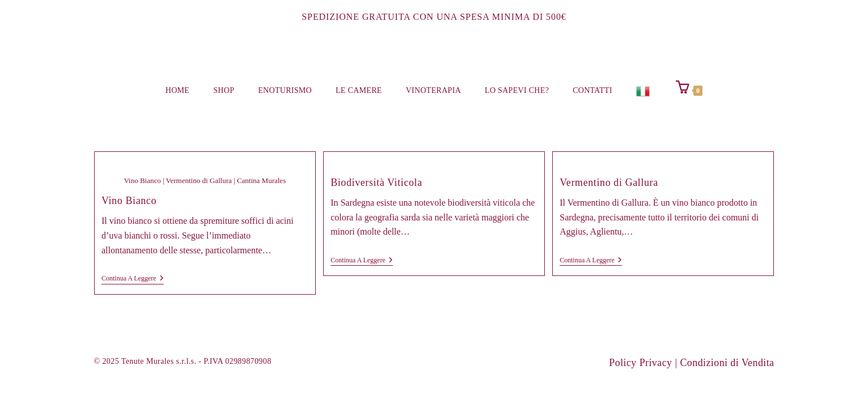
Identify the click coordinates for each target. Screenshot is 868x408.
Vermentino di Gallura (609, 182)
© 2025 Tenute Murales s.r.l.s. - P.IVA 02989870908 (183, 361)
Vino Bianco (129, 201)
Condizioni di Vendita (727, 363)
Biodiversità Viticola (376, 182)
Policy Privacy (640, 363)
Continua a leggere (133, 279)
